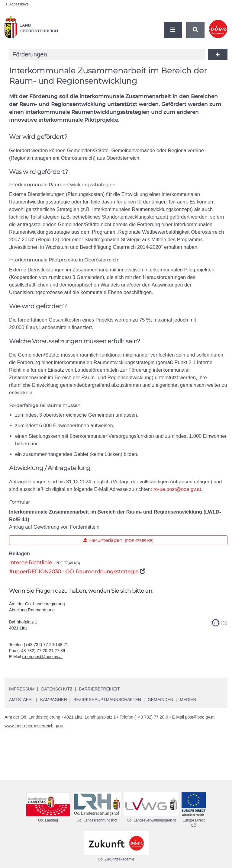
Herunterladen (81, 539)
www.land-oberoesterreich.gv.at (34, 726)
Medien (188, 700)
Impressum (22, 689)
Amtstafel (21, 700)
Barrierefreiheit (99, 689)
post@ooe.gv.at (200, 717)
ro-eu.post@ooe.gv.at (43, 657)
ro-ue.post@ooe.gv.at (177, 489)
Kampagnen (53, 700)
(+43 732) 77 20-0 (151, 717)
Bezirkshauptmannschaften (107, 700)
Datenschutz (57, 689)
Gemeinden (161, 700)
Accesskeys (17, 4)
